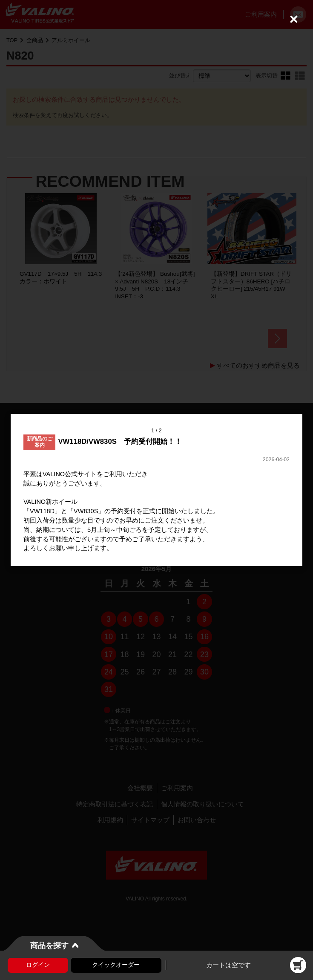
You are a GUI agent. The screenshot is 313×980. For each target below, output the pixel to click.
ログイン (38, 965)
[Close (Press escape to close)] (294, 19)
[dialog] (156, 490)
